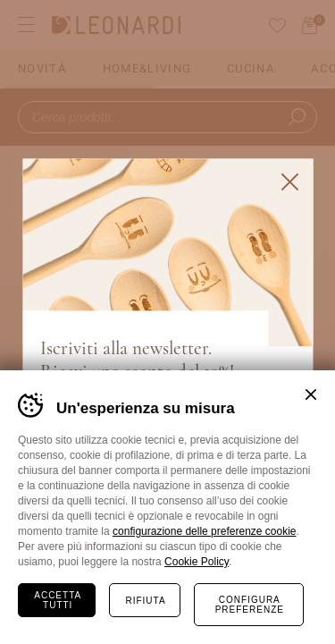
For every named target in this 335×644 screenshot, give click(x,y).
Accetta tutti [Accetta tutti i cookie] (58, 600)
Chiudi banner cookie (311, 394)
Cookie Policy (197, 562)
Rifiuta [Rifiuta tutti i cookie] (145, 601)
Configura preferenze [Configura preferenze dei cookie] (250, 605)
